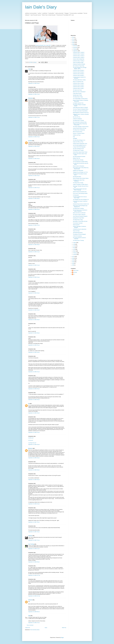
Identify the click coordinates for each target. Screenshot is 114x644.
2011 (73, 39)
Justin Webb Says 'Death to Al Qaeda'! (80, 107)
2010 (73, 41)
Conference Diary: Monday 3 (79, 72)
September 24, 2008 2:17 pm (34, 117)
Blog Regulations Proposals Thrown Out (81, 113)
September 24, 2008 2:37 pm (34, 137)
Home (46, 628)
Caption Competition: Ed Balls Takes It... (81, 185)
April (74, 249)
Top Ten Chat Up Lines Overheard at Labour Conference (80, 211)
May (74, 248)
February (75, 253)
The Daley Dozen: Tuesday (78, 150)
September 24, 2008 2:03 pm (34, 83)
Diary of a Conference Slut (78, 82)
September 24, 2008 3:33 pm (34, 352)
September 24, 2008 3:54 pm (34, 413)
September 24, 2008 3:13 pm (34, 277)
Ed (29, 404)
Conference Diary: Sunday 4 (78, 83)
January (75, 254)
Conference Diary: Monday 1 (79, 75)
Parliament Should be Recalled (79, 64)
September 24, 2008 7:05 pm (34, 522)
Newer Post (28, 628)
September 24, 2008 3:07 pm (34, 225)
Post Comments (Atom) (35, 630)
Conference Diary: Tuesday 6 (79, 52)
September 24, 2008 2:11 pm (34, 94)
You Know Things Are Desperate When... (81, 109)
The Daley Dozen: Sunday (78, 183)
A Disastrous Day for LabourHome (80, 229)
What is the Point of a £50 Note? (79, 213)
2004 (73, 262)
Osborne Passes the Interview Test (80, 192)
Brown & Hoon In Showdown (79, 166)
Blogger (62, 638)
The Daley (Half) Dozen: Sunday (79, 80)
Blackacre (30, 448)
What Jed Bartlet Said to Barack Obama (81, 178)
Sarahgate (75, 138)
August (75, 243)
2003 (73, 263)
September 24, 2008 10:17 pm (34, 575)
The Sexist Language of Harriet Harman (81, 127)
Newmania (30, 98)
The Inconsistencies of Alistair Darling (80, 162)
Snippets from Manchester (78, 170)
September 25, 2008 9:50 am (34, 612)
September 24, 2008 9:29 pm (34, 562)
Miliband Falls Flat (77, 158)
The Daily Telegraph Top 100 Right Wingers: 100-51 (80, 68)
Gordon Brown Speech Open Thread (80, 152)
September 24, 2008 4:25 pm (34, 445)
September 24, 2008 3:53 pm (34, 400)
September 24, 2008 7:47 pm (34, 540)
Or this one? (31, 440)
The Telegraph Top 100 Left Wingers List (81, 200)
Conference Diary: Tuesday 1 (79, 61)
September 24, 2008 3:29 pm (34, 333)
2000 (73, 265)
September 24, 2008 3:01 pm (34, 209)
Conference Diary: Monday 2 (79, 74)
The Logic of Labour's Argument (79, 215)
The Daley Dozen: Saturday (78, 208)
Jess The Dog (31, 544)
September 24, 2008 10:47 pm (34, 596)
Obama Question (76, 225)
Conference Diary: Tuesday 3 (79, 56)
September (75, 51)
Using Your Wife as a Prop (78, 142)
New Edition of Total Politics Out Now (80, 221)
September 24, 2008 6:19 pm (34, 504)
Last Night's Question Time (78, 103)
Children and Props (77, 135)
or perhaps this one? (32, 443)
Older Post (64, 628)
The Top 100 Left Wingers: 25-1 (79, 140)
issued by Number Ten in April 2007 (43, 45)
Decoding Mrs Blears (77, 177)
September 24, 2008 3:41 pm (34, 372)
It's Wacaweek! (76, 195)
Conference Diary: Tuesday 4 (79, 57)
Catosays (30, 536)
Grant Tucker (76, 270)
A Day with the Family (77, 94)
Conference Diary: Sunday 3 (78, 85)
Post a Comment (30, 625)
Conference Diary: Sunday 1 (78, 88)
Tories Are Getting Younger (78, 62)
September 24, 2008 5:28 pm (34, 470)
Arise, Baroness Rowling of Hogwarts (80, 216)
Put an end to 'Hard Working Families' (80, 193)
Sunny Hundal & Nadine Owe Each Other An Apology (80, 189)
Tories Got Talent (76, 231)
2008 (73, 44)
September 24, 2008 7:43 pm (34, 532)
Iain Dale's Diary (41, 7)
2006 (73, 258)
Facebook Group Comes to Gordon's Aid (81, 204)
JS (74, 274)
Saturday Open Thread (77, 95)
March (75, 251)
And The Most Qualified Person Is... (80, 145)
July (74, 244)
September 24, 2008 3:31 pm (34, 345)
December (75, 46)
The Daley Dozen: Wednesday (79, 130)
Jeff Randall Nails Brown (78, 233)
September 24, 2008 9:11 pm (34, 549)
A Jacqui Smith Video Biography (79, 147)
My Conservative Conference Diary (80, 122)
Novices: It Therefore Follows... (79, 133)
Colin (29, 69)
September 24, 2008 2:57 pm (34, 188)
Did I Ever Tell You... (77, 117)
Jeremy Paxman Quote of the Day (80, 128)
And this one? (31, 438)
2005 (73, 260)
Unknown (30, 600)
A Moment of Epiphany (77, 119)
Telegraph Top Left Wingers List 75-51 (80, 172)
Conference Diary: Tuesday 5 (79, 54)
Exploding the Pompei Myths (79, 218)
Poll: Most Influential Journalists (79, 157)
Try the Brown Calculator (78, 223)
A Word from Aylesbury (77, 236)
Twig (29, 616)
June (74, 246)
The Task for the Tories (77, 90)
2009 (73, 43)
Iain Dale (30, 141)
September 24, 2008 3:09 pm (34, 245)
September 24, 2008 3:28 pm (34, 320)
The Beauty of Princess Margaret (79, 234)
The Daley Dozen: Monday (78, 160)
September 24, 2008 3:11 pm (34, 252)
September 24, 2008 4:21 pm (34, 432)
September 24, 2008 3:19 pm (34, 293)
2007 (73, 257)
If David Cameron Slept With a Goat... (80, 144)
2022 (73, 37)
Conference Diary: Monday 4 (79, 70)
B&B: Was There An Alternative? (79, 92)
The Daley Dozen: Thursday (78, 120)
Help (74, 137)
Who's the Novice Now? (78, 132)
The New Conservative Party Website (80, 111)
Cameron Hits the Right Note (79, 59)
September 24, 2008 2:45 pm (34, 146)
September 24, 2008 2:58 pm (34, 199)
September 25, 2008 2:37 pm (34, 623)
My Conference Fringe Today (79, 66)
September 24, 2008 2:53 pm (34, 176)
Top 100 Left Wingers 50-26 (78, 149)
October (75, 49)
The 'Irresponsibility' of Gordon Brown (80, 99)
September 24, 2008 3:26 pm (34, 310)
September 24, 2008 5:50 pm (34, 480)
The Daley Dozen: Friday (78, 97)
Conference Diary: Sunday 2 (78, 87)
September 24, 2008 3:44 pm (34, 389)
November (75, 47)
